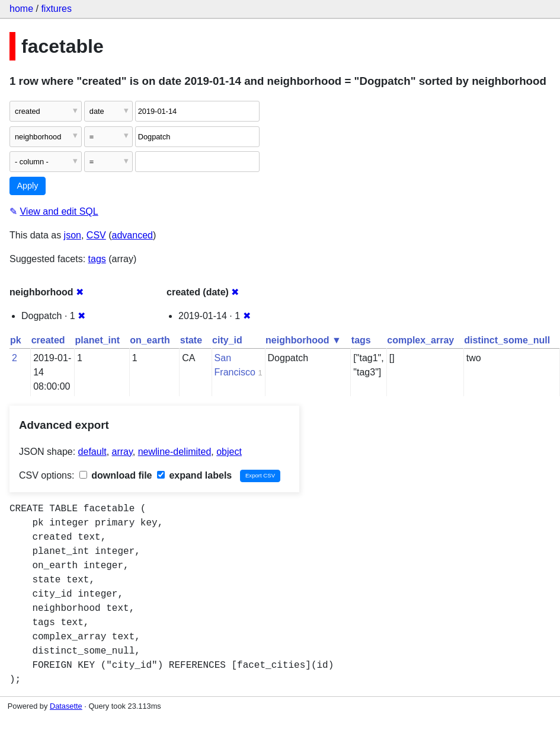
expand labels (194, 475)
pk (16, 340)
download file (116, 475)
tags (97, 259)
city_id (227, 340)
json (73, 235)
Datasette (66, 706)
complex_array (420, 340)
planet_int (98, 340)
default (92, 452)
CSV (96, 235)
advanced (132, 235)
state (191, 340)
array (122, 452)
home (21, 9)
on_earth (150, 340)
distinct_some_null (507, 340)
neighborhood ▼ (303, 340)
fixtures (56, 9)
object (229, 452)
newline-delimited (175, 452)
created (48, 340)
